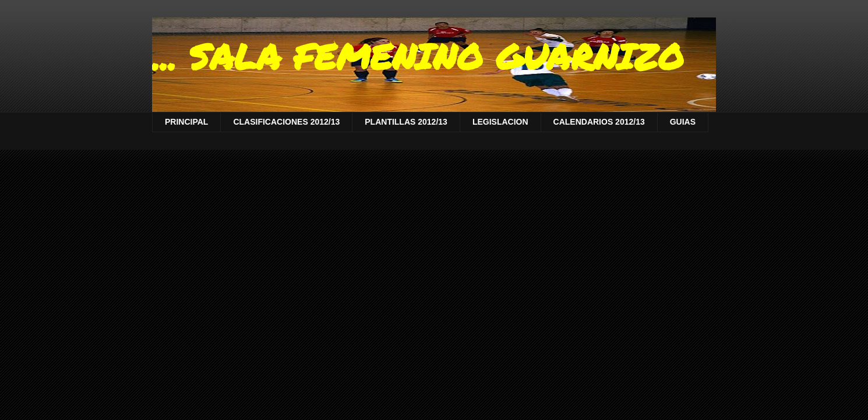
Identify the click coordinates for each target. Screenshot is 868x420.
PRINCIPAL (186, 122)
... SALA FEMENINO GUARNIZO (418, 56)
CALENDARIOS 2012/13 (599, 122)
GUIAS (683, 122)
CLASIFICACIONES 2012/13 (286, 122)
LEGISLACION (500, 122)
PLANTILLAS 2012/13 (406, 122)
